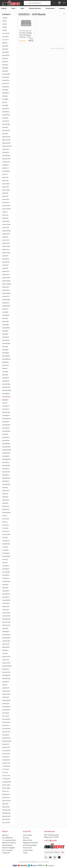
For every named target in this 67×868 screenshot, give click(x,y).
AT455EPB (6, 81)
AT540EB (5, 90)
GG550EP (5, 375)
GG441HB (5, 218)
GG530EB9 (6, 315)
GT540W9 (5, 550)
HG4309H (5, 585)
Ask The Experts (58, 48)
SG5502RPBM (7, 666)
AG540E (5, 43)
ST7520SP (6, 769)
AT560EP (5, 127)
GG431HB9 (6, 184)
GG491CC (5, 309)
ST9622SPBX (7, 782)
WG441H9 (5, 791)
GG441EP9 (6, 199)
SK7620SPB (6, 751)
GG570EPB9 (6, 466)
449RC (4, 21)
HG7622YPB (6, 625)
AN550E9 (5, 71)
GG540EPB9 (6, 344)
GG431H (5, 174)
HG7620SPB (6, 619)
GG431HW (6, 187)
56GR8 (4, 27)
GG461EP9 (6, 272)
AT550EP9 (6, 109)
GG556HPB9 (6, 431)
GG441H (5, 212)
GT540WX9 (6, 553)
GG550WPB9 (6, 397)
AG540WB (5, 52)
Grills (24, 9)
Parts (15, 9)
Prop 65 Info (27, 848)
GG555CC (5, 400)
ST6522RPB (6, 760)
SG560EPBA (6, 679)
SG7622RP (6, 735)
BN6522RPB (6, 143)
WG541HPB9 (6, 801)
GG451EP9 (6, 240)
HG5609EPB (6, 600)
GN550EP (5, 497)
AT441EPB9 (6, 74)
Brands (5, 9)
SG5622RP (6, 682)
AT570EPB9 (6, 131)
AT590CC (5, 134)
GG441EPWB (6, 209)
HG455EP (5, 588)
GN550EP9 (6, 500)
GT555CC (5, 560)
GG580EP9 (6, 475)
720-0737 (5, 40)
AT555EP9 (6, 121)
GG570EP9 (6, 463)
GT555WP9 (6, 575)
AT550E (5, 102)
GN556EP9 (6, 510)
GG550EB (5, 372)
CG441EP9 (6, 149)
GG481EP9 (6, 297)
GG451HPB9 (6, 253)
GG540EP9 (6, 337)
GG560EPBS (6, 453)
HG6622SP (6, 610)
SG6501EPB (6, 691)
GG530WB (5, 325)
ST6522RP (6, 757)
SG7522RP (6, 716)
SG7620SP (6, 726)
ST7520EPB (6, 766)
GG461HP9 (6, 290)
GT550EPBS (6, 556)
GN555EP (5, 503)
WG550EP (5, 804)
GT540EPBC (6, 544)
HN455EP (5, 628)
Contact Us (6, 853)
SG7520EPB (6, 710)
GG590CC (5, 488)
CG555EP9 (6, 153)
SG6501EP (6, 688)
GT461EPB (6, 531)
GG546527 (6, 362)
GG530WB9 (6, 328)
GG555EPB (6, 409)
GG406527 (6, 165)
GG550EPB (6, 381)
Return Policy (28, 840)
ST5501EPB (6, 754)
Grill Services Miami (30, 845)
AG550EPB (6, 55)
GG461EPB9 (6, 278)
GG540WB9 (6, 356)
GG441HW (6, 228)
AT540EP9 (6, 93)
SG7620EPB (6, 722)
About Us (5, 835)
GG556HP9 (6, 428)
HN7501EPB (6, 635)
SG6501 (5, 685)
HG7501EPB (6, 613)
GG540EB (5, 331)
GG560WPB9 (6, 459)
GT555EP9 (6, 566)
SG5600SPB (6, 675)
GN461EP (5, 494)
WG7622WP (6, 820)
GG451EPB (6, 243)
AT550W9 (5, 118)
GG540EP (5, 334)
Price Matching (7, 838)
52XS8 (4, 24)
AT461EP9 (6, 84)
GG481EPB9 (6, 300)
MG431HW (6, 644)
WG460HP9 (6, 794)
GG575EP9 (6, 469)
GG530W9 (5, 322)
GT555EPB (6, 569)
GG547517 (6, 365)
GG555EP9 (6, 406)
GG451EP (5, 237)
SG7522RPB (6, 719)
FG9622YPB (6, 162)
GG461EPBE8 (7, 284)
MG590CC (5, 650)
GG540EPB (6, 340)
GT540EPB (6, 541)
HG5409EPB (6, 594)
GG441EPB (6, 203)
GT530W (5, 538)
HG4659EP (6, 591)
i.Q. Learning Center (9, 840)
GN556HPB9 (6, 513)
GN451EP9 (6, 491)
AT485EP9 (6, 87)
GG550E (5, 369)
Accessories (51, 9)
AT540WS (5, 99)
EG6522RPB (6, 159)
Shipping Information (30, 843)
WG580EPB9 (6, 813)
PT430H (5, 654)
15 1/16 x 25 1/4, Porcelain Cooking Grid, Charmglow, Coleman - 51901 (26, 34)
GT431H (5, 516)
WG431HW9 (6, 785)
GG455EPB (6, 262)
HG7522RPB (6, 616)
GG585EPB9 (6, 484)
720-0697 (5, 37)
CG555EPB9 (6, 156)
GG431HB (5, 181)
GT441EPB (6, 519)
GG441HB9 (6, 221)
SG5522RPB (6, 672)
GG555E (5, 403)
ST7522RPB (6, 779)
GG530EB (5, 312)
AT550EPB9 (6, 115)
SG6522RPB (6, 701)
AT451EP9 (6, 77)
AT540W (5, 96)
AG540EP (5, 49)
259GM (5, 18)
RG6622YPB (6, 657)
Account (26, 838)
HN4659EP (6, 632)
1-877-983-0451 (50, 841)
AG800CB (5, 68)
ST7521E (5, 773)
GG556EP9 (6, 422)
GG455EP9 (6, 259)
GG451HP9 (6, 250)
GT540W (5, 547)
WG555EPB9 (6, 810)
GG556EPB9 (6, 425)
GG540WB (5, 353)
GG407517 (6, 168)
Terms (25, 853)
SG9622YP (6, 744)
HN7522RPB (6, 638)
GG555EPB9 (6, 412)
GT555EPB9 (6, 572)
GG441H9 (5, 215)
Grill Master (6, 14)
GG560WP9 (6, 456)
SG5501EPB (6, 663)
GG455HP (5, 265)
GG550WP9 (6, 394)
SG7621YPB (6, 732)
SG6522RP (6, 697)
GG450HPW (6, 234)
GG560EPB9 (6, 444)
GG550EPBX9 (7, 391)
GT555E (5, 563)
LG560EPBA (6, 641)
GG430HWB (6, 171)
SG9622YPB (6, 747)
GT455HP (5, 528)
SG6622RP (6, 704)
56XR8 (4, 30)
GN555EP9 (6, 506)
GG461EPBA (6, 281)
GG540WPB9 (6, 359)
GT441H (5, 522)
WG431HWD (6, 788)
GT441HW (5, 525)
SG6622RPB (6, 707)
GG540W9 (5, 350)
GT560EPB (6, 578)
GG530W (5, 318)
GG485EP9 (6, 303)
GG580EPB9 (6, 478)
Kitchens (36, 9)
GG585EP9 (6, 481)
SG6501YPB (6, 694)
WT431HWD (6, 823)
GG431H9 (5, 178)
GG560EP (5, 434)
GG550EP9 (6, 378)
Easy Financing (7, 845)
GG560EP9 (6, 437)
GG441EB (5, 193)
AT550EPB (6, 112)
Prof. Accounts (7, 850)
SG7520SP (6, 713)
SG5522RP (6, 669)
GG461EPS (6, 287)
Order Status (27, 835)
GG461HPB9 (6, 293)
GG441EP (5, 196)
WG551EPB (6, 807)
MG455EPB (6, 647)
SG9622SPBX (7, 741)
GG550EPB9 (6, 384)
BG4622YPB (6, 137)
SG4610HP (6, 660)
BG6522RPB (6, 140)
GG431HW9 (6, 190)
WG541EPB (6, 798)
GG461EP (5, 268)
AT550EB (5, 106)
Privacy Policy (28, 850)
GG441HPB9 (6, 225)
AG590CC (5, 65)
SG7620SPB (6, 729)
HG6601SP (6, 607)
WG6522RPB (6, 816)
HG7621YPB (6, 622)
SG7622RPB (6, 738)
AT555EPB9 (6, 124)
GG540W (5, 347)
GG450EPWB (6, 231)
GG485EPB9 (6, 306)
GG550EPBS (6, 387)
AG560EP (5, 62)
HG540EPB (6, 597)
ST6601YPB (6, 763)
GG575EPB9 (6, 472)
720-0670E (6, 34)
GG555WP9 (6, 416)
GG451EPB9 (6, 246)
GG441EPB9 (6, 206)
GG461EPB (6, 275)
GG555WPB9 (6, 419)
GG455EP (5, 256)
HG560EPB (6, 603)
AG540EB (5, 46)
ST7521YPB (6, 776)
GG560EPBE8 (7, 450)
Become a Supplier (9, 848)
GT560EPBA (6, 582)
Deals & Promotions (9, 843)
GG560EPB (6, 441)
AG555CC (5, 59)
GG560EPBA (6, 447)
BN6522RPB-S (7, 146)
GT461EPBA (6, 535)
